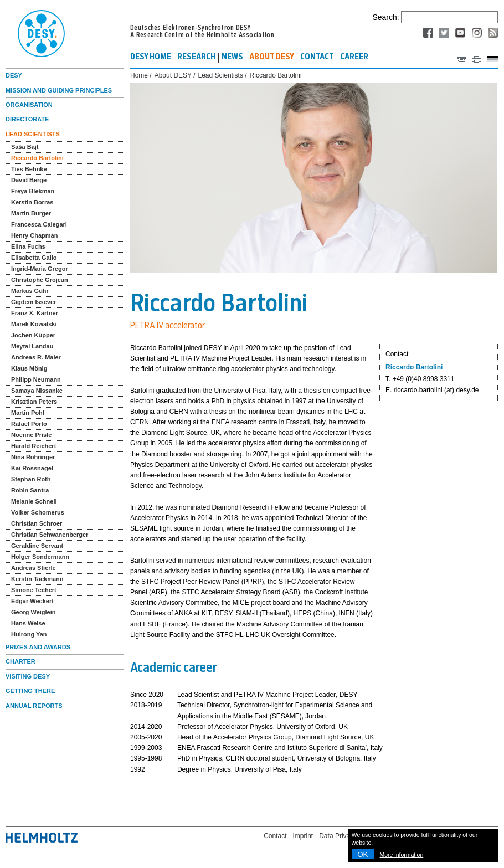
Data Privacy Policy (348, 836)
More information (402, 855)
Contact (275, 836)
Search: (385, 17)
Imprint (303, 836)
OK (362, 854)
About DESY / (175, 76)
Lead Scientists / (223, 76)
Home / (141, 76)
